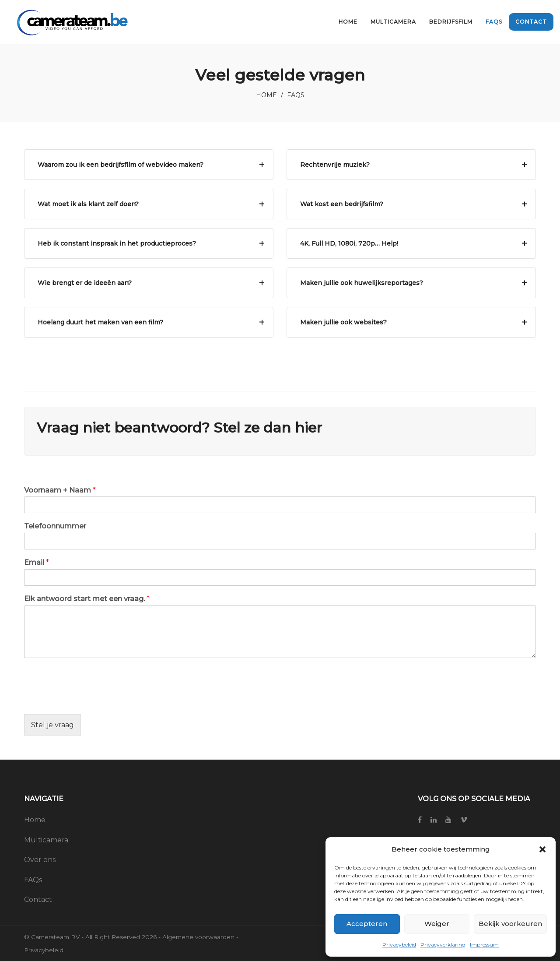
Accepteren (367, 924)
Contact (38, 899)
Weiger (437, 924)
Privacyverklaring (443, 945)
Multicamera (46, 840)
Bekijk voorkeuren (510, 924)
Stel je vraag (52, 725)
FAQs (33, 880)
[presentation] (91, 700)
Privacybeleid (399, 945)
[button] (542, 849)
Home (266, 95)
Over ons (40, 860)
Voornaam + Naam (60, 490)
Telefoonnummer (55, 526)
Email (37, 562)
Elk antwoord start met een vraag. (87, 599)
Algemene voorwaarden (198, 937)
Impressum (484, 945)
